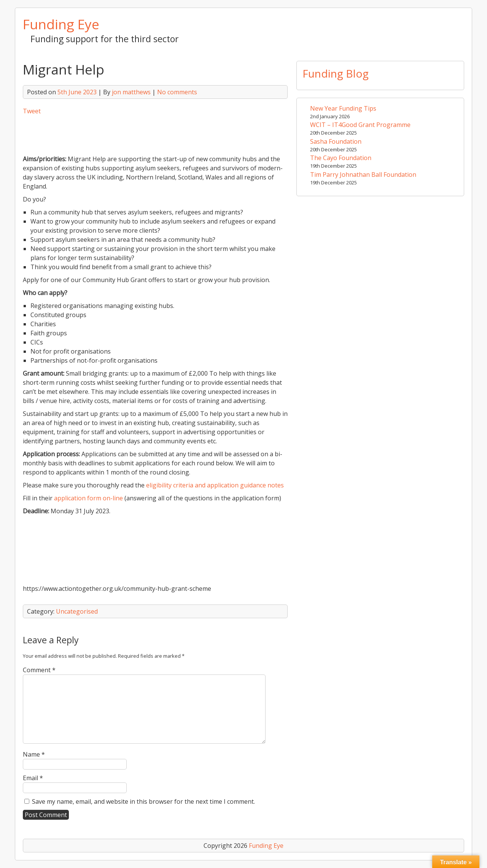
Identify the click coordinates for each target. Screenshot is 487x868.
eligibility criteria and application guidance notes (215, 485)
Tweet (32, 111)
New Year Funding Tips (343, 108)
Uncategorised (77, 611)
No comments (177, 92)
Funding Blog (336, 73)
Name (34, 754)
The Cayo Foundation (341, 158)
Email (33, 778)
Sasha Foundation (336, 141)
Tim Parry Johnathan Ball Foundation (363, 175)
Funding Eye (61, 24)
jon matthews (131, 92)
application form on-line (88, 498)
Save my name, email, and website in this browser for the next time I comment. (143, 801)
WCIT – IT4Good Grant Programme (360, 125)
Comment (39, 670)
